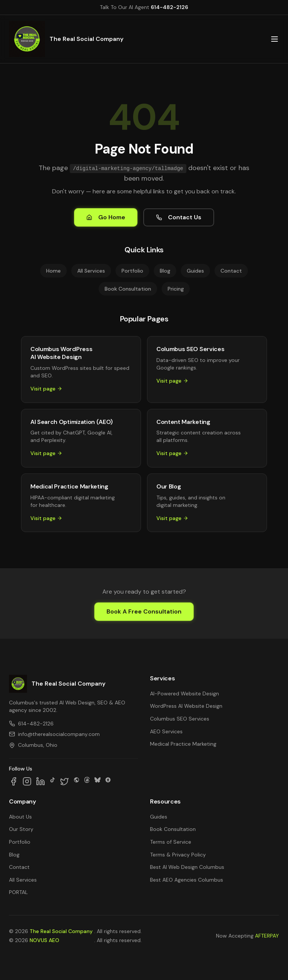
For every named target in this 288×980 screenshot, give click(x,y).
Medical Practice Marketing (183, 744)
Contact (231, 271)
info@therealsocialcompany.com (54, 734)
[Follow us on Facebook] (13, 781)
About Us (20, 817)
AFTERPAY (267, 936)
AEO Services (166, 731)
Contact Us (179, 217)
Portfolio (132, 271)
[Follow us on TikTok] (52, 781)
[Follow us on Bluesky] (97, 781)
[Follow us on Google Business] (108, 781)
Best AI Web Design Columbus (187, 867)
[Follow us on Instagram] (27, 781)
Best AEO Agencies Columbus (187, 880)
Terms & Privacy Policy (178, 855)
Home (53, 271)
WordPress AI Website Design (186, 706)
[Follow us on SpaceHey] (76, 781)
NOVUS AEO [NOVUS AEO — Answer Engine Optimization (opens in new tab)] (44, 940)
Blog (165, 271)
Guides (195, 271)
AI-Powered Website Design (184, 694)
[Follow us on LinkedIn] (40, 781)
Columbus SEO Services (180, 719)
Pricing (176, 289)
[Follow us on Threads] (87, 781)
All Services (91, 271)
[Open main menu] (274, 39)
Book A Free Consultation (144, 611)
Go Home (106, 217)
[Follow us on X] (64, 781)
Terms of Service (171, 842)
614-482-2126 (169, 7)
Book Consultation (128, 289)
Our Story (21, 829)
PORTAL (18, 892)
